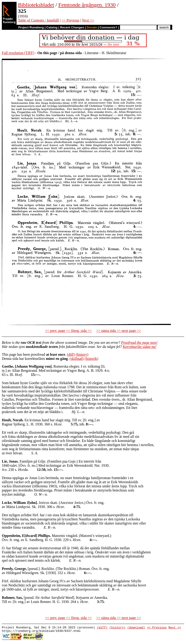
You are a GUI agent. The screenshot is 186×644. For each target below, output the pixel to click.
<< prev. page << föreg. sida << (68, 331)
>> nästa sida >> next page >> (119, 331)
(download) (136, 628)
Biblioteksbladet (36, 5)
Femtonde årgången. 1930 (87, 5)
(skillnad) (77, 359)
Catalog (52, 27)
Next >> (88, 20)
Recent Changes (72, 27)
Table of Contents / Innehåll (38, 20)
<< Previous (70, 20)
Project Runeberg (31, 27)
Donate (92, 27)
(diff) (71, 354)
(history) (82, 354)
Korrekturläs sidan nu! (140, 347)
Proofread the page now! (139, 343)
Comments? (108, 27)
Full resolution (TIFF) (18, 53)
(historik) (91, 359)
